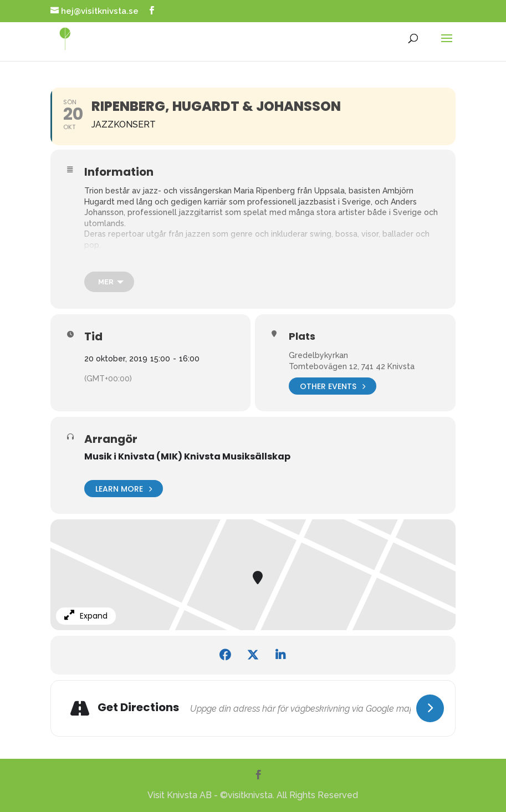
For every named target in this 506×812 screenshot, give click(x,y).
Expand (86, 616)
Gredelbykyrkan (318, 355)
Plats (302, 336)
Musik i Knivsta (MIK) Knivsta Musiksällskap (187, 456)
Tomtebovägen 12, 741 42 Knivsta (352, 366)
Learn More (124, 489)
